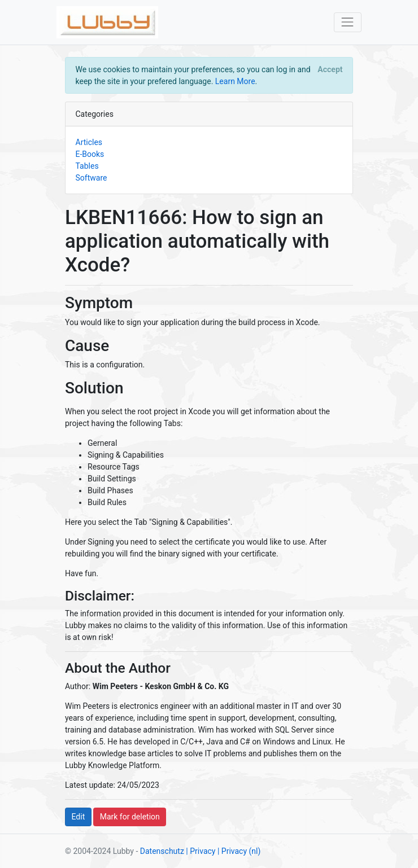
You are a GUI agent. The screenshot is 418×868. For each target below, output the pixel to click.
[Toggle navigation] (348, 22)
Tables (87, 166)
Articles (89, 142)
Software (92, 178)
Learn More (235, 81)
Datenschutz (162, 851)
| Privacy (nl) (239, 851)
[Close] (330, 69)
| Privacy (201, 851)
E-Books (90, 154)
